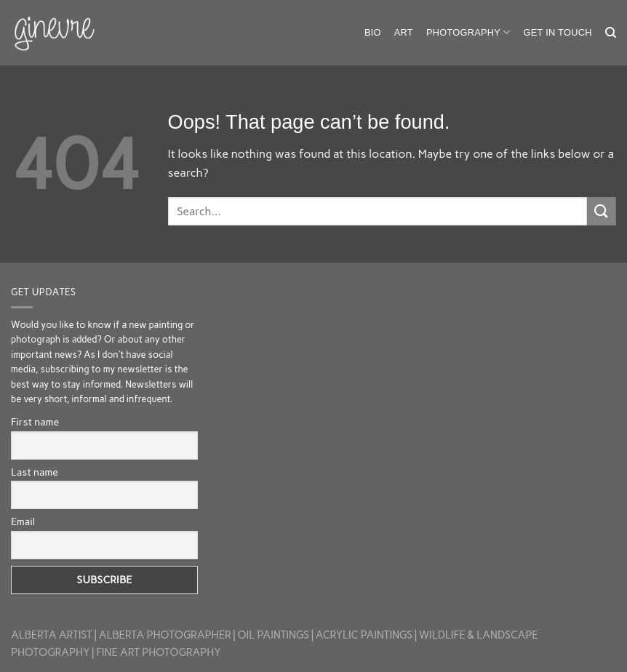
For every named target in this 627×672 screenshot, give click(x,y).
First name (35, 422)
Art (404, 32)
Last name (35, 472)
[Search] (611, 33)
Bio (373, 32)
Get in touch (558, 32)
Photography (468, 32)
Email (23, 522)
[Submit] (602, 211)
